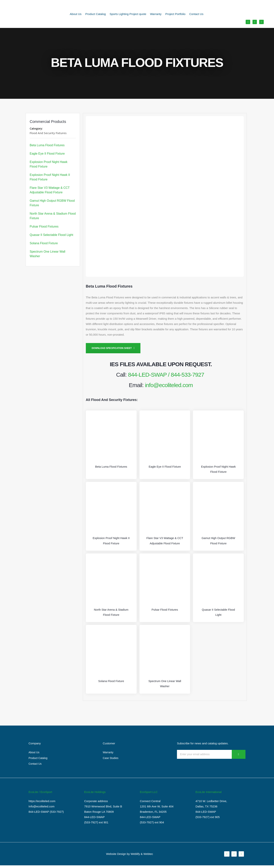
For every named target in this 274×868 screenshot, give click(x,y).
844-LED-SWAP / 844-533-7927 (166, 375)
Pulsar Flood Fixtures (44, 226)
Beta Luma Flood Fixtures (47, 145)
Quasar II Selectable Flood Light (51, 235)
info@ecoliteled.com (169, 385)
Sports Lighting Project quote (128, 14)
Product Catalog (96, 14)
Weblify (135, 856)
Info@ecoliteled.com (41, 809)
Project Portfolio (175, 14)
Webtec (148, 856)
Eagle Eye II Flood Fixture (47, 154)
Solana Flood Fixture (44, 243)
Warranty (156, 14)
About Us (76, 14)
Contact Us (196, 14)
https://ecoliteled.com (42, 804)
